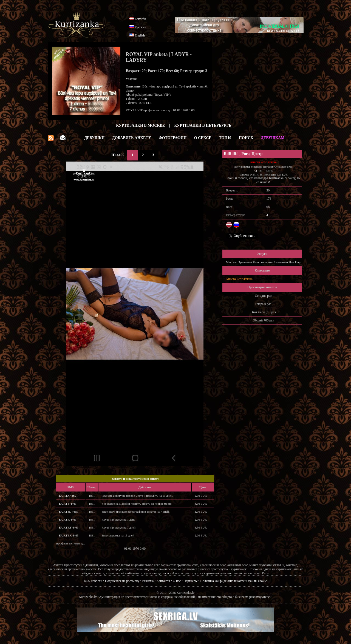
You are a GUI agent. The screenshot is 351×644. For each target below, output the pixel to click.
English (140, 35)
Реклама (148, 581)
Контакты (163, 581)
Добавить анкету (132, 138)
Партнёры (190, 581)
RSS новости (93, 581)
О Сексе (203, 138)
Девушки (94, 138)
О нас (177, 581)
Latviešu (140, 19)
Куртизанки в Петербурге (203, 125)
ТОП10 (225, 138)
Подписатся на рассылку (122, 581)
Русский (140, 27)
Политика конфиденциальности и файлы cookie (233, 581)
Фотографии (172, 138)
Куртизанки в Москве (140, 125)
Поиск (246, 138)
